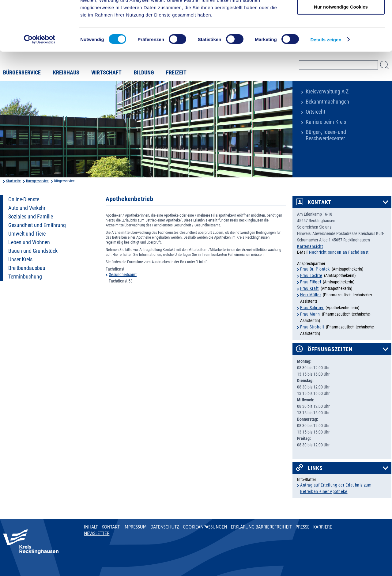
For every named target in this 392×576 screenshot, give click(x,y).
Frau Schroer (312, 308)
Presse (303, 527)
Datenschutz (165, 527)
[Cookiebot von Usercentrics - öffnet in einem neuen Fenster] (40, 84)
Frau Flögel (311, 282)
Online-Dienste (24, 199)
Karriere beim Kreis (326, 122)
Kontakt (320, 202)
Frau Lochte (311, 275)
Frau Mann (310, 314)
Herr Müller (311, 295)
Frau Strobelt (312, 327)
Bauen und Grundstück (33, 251)
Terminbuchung (25, 277)
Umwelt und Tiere (27, 234)
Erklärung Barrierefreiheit (261, 527)
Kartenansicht (310, 246)
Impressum (135, 527)
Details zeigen (326, 84)
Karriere (323, 527)
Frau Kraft (309, 288)
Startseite (13, 181)
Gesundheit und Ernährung (37, 225)
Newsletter (97, 533)
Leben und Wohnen (29, 242)
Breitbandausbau (27, 268)
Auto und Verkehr (27, 208)
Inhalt (91, 527)
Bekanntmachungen (327, 102)
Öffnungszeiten (330, 349)
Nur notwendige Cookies (341, 51)
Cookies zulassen (341, 15)
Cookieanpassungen (205, 527)
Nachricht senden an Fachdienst (339, 252)
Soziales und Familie (31, 217)
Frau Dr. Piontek (315, 269)
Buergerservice (37, 181)
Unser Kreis (20, 260)
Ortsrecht (315, 112)
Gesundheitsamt (123, 275)
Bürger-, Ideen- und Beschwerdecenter (326, 135)
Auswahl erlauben (341, 33)
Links (315, 468)
